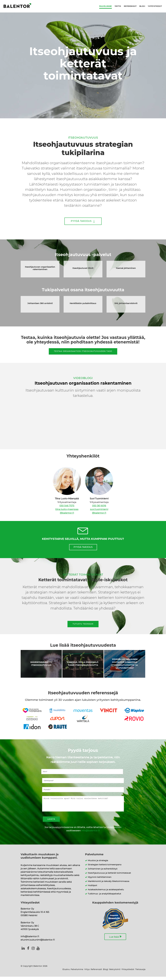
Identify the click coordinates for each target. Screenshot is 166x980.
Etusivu (66, 973)
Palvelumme (106, 6)
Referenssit (130, 6)
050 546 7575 (67, 506)
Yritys (118, 6)
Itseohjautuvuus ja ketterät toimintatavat (109, 876)
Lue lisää (115, 940)
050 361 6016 (99, 506)
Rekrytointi (115, 973)
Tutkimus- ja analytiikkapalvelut (104, 897)
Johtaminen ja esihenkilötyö (103, 872)
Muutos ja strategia (98, 864)
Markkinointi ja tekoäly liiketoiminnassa (109, 885)
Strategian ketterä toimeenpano (105, 868)
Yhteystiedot (155, 6)
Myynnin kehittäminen (100, 880)
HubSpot (92, 889)
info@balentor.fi (91, 834)
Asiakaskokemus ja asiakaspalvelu (106, 893)
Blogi (142, 6)
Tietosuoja (140, 973)
